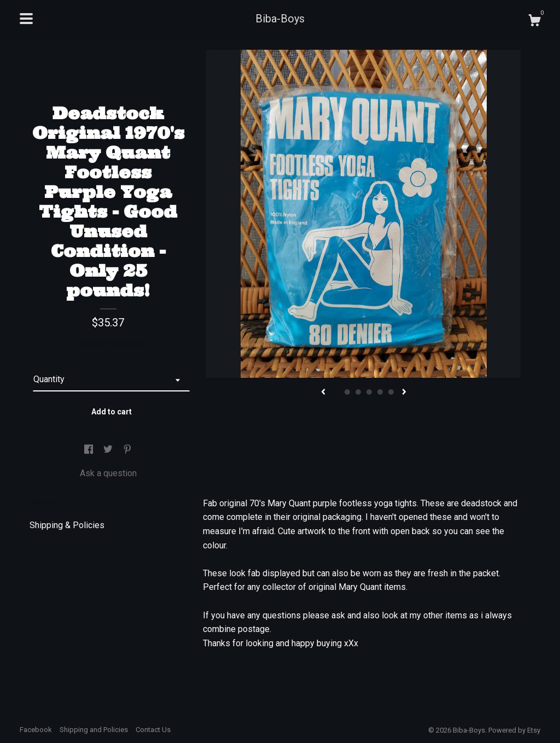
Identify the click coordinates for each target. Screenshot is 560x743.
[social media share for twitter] (109, 450)
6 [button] (391, 392)
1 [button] (336, 392)
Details (48, 502)
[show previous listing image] (323, 393)
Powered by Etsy (514, 730)
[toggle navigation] (26, 19)
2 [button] (347, 392)
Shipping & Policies (67, 525)
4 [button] (369, 392)
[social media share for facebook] (90, 450)
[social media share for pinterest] (127, 450)
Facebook (36, 730)
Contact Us (153, 730)
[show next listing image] (404, 393)
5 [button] (380, 392)
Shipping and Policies (94, 730)
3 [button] (358, 392)
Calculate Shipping (108, 343)
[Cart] (534, 22)
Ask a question (108, 473)
